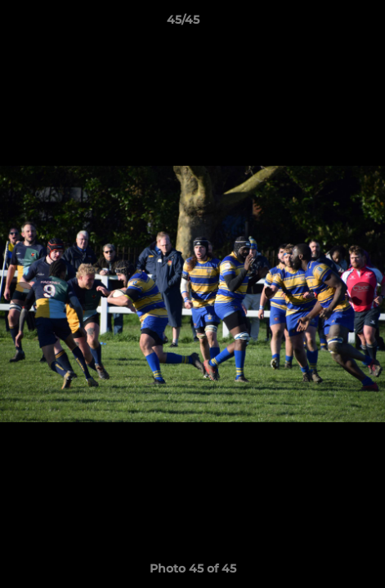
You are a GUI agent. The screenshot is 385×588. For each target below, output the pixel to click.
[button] (326, 24)
